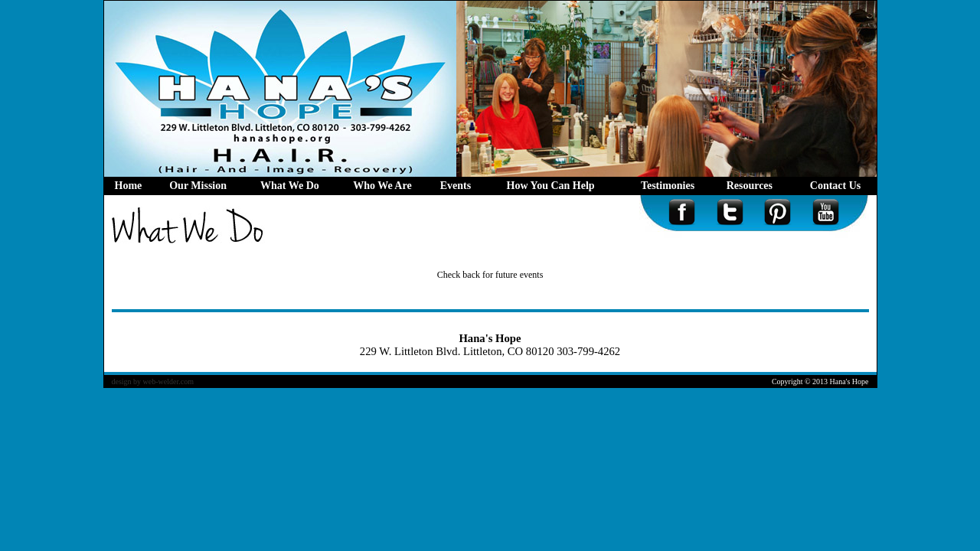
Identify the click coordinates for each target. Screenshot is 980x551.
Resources (753, 186)
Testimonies (668, 186)
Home (129, 186)
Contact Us (836, 186)
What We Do (290, 186)
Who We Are (382, 186)
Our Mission (198, 186)
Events (456, 186)
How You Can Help (554, 186)
